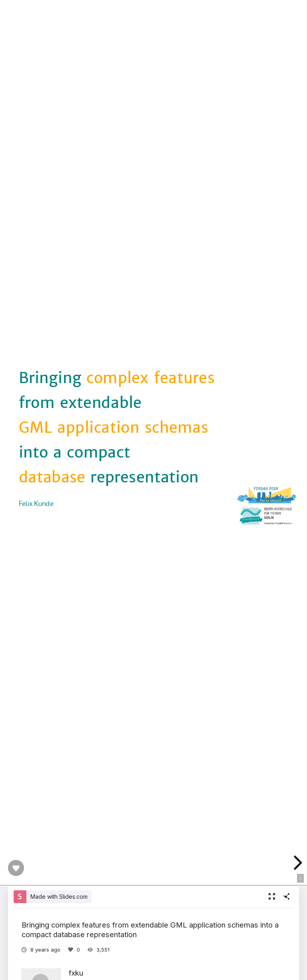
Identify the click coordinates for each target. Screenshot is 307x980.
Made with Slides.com (59, 897)
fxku (76, 973)
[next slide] (296, 863)
